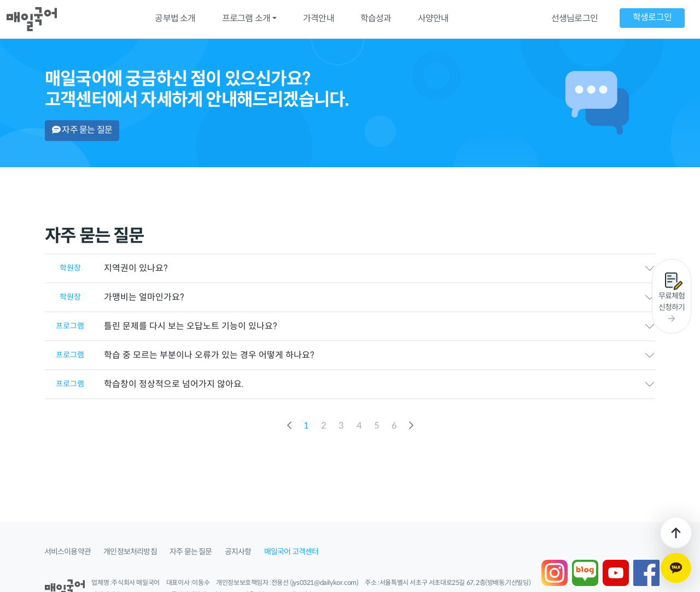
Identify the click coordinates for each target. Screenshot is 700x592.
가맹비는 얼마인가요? (115, 298)
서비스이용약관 (68, 552)
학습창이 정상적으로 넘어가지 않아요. (144, 385)
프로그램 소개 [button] (246, 19)
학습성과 (376, 19)
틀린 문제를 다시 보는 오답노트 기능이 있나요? (161, 327)
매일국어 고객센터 (291, 552)
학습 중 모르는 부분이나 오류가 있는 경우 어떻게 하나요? (180, 356)
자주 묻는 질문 (82, 130)
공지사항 (238, 552)
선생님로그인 (574, 19)
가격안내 (319, 19)
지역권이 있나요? (106, 269)
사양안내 (433, 19)
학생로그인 (652, 18)
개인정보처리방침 (130, 552)
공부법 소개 (175, 19)
